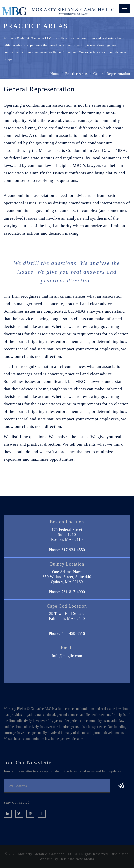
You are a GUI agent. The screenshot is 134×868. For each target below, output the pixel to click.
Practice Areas (76, 74)
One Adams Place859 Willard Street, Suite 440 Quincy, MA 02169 (67, 577)
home (55, 74)
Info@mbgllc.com (67, 656)
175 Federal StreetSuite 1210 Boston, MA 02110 (67, 535)
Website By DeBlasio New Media (67, 859)
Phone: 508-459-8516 (67, 634)
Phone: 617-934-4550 (67, 550)
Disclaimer (119, 854)
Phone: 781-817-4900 (67, 592)
